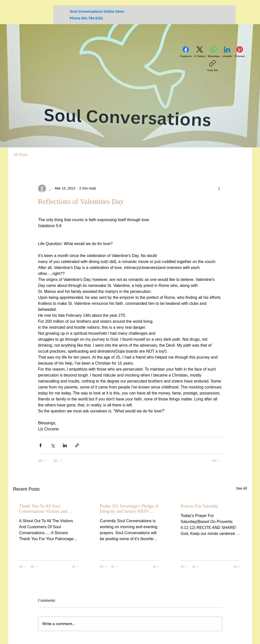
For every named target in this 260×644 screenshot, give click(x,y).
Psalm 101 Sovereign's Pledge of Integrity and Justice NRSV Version (129, 509)
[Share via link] (77, 445)
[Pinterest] (240, 52)
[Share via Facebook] (40, 445)
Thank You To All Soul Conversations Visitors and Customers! (43, 509)
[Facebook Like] (217, 34)
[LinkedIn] (227, 52)
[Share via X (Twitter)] (53, 445)
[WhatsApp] (214, 52)
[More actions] (219, 189)
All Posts (20, 155)
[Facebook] (186, 52)
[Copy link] (212, 66)
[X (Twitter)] (200, 52)
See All (242, 488)
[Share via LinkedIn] (65, 445)
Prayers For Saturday (200, 506)
